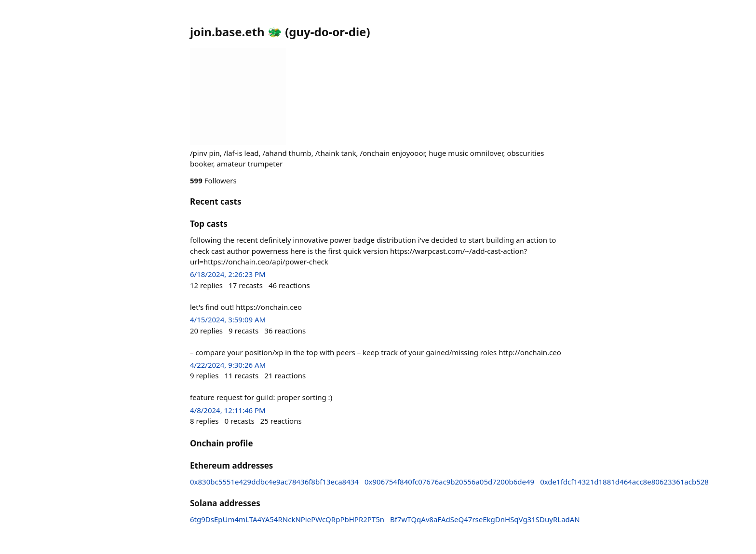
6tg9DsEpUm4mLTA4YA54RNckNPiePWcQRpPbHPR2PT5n (287, 519)
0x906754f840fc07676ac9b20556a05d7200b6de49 (449, 482)
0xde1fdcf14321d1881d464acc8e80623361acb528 (624, 482)
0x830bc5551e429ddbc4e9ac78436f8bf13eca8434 (274, 482)
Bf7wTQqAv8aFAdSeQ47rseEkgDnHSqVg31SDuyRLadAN (485, 519)
